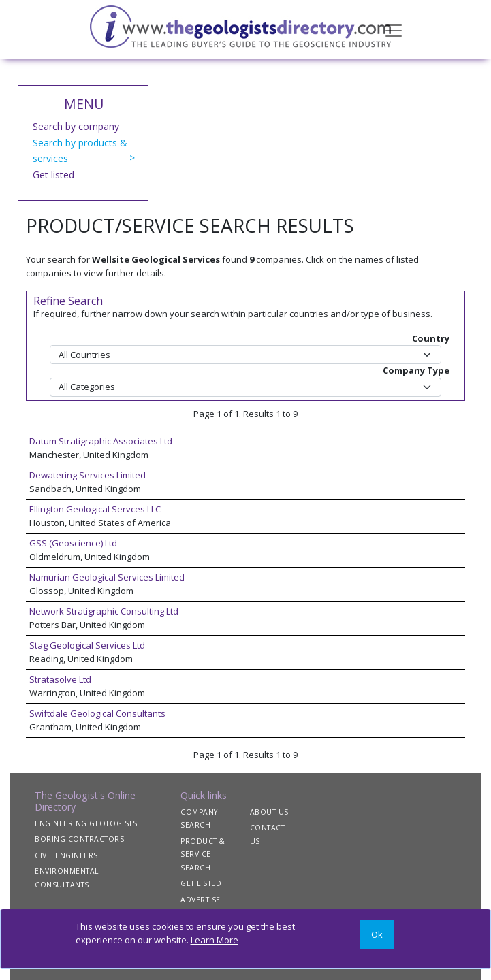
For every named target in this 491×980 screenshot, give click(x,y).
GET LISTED (201, 883)
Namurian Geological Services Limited (107, 577)
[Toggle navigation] (394, 29)
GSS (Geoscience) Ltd (73, 543)
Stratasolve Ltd (60, 679)
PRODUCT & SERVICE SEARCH (203, 854)
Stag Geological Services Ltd (87, 645)
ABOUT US (269, 812)
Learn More (215, 940)
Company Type (416, 370)
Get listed (53, 175)
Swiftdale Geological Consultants (97, 713)
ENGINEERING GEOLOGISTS (86, 823)
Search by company (76, 126)
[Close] (377, 935)
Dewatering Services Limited (88, 475)
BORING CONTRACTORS (79, 839)
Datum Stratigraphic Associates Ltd (101, 441)
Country (431, 338)
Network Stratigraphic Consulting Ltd (104, 611)
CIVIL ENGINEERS (66, 855)
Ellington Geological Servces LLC (95, 509)
